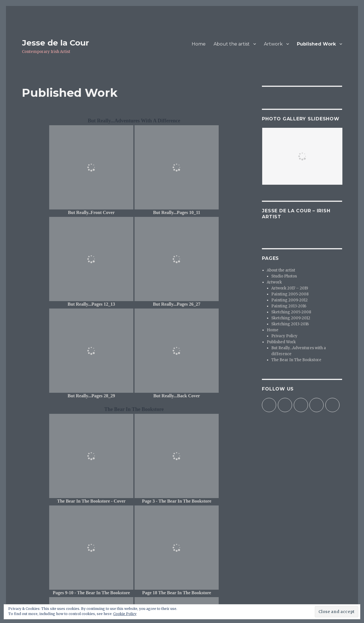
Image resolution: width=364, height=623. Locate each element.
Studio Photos (284, 276)
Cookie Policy (125, 614)
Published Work (316, 44)
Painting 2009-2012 (289, 300)
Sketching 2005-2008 (291, 312)
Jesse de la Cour (55, 43)
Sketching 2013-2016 (290, 324)
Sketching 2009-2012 (291, 318)
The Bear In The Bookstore (296, 360)
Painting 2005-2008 (290, 294)
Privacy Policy (284, 336)
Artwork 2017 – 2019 (290, 288)
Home (199, 44)
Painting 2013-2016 (289, 306)
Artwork (273, 44)
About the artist (232, 44)
